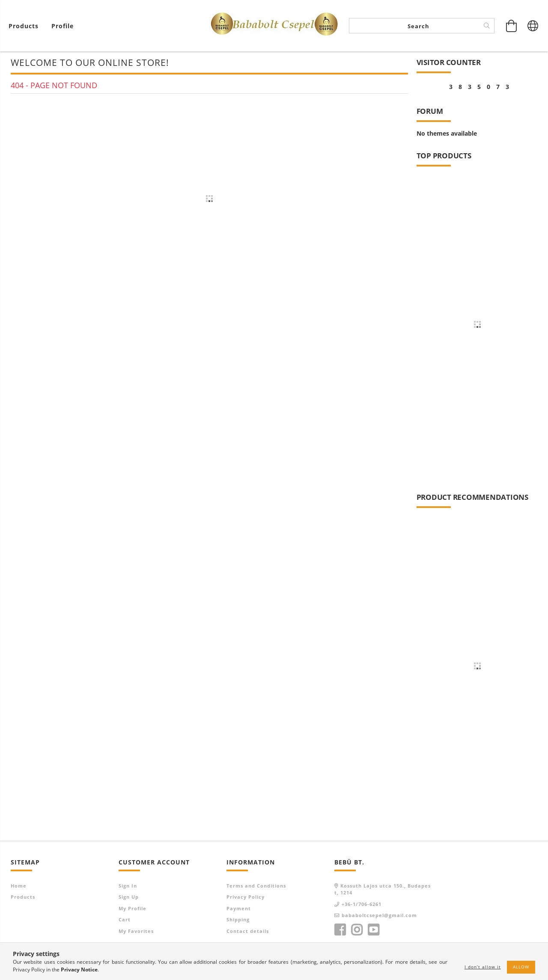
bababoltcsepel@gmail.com (379, 916)
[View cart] (26, 26)
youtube (373, 930)
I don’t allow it (483, 967)
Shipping (238, 920)
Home (19, 886)
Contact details (248, 931)
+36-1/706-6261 (362, 904)
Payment (239, 909)
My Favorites (136, 931)
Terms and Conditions (256, 886)
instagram (357, 930)
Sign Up (129, 898)
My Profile (133, 909)
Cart (125, 920)
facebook (340, 930)
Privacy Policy (246, 898)
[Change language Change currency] (533, 26)
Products (23, 898)
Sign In (128, 886)
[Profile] (63, 26)
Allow (521, 967)
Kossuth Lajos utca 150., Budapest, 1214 (383, 890)
